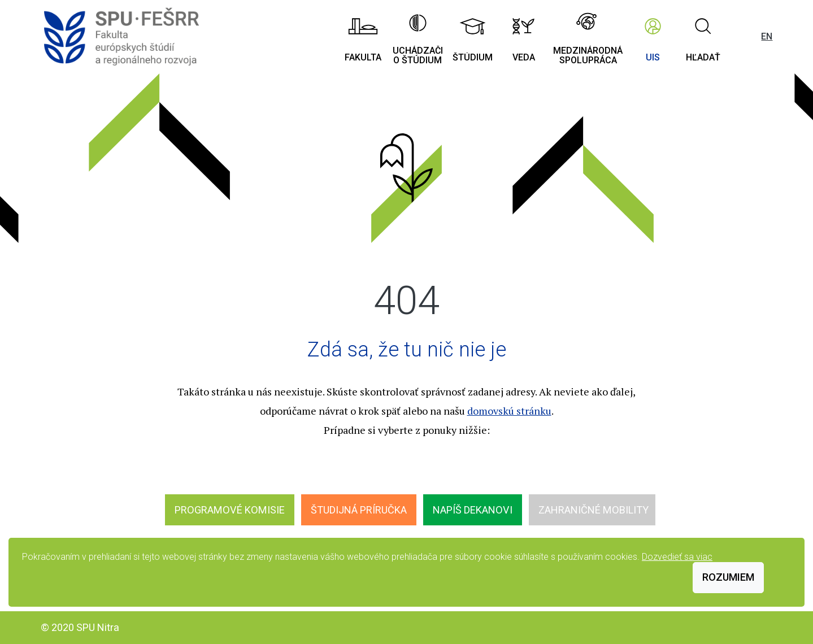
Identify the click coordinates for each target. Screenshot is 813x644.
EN (767, 36)
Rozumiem (728, 577)
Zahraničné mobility (594, 510)
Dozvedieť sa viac (677, 557)
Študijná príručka (359, 510)
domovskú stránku (509, 411)
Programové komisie (230, 510)
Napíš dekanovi (473, 510)
